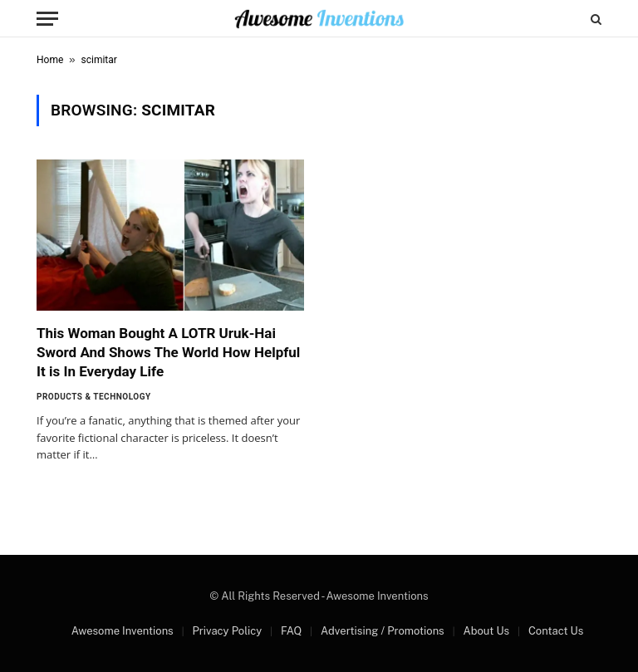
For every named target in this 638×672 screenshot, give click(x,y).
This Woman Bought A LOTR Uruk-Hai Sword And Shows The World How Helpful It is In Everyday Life (168, 352)
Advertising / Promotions (383, 631)
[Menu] (47, 19)
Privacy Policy (227, 631)
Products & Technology (94, 397)
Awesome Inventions (123, 631)
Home (50, 60)
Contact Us (556, 631)
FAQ (291, 631)
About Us (486, 631)
